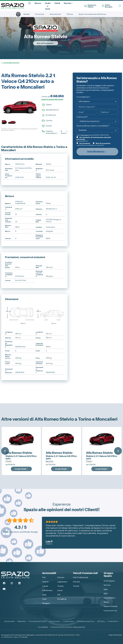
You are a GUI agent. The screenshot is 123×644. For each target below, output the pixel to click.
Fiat (44, 577)
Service (67, 3)
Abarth (45, 582)
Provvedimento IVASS (38, 621)
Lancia (45, 586)
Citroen (61, 577)
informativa (85, 135)
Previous (5, 451)
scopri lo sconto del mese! (52, 99)
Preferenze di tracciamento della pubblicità (68, 627)
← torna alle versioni (10, 62)
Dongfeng (62, 599)
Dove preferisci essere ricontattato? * (93, 126)
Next (118, 451)
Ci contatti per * (84, 97)
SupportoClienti (90, 6)
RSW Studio (118, 635)
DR (59, 595)
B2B (106, 594)
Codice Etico (113, 621)
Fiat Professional (80, 577)
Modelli (26, 14)
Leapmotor (62, 582)
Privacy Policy (55, 621)
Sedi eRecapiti (107, 6)
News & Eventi (55, 14)
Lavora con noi (110, 610)
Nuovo (38, 3)
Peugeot (46, 603)
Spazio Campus (111, 606)
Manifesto (22, 621)
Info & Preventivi (46, 43)
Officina (70, 14)
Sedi (106, 589)
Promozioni (40, 14)
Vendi (57, 3)
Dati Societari (9, 621)
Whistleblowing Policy (86, 621)
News (106, 602)
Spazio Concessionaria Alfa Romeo (92, 14)
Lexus (60, 590)
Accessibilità (43, 627)
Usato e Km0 (48, 6)
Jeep (44, 595)
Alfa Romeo (47, 590)
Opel (44, 599)
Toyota (60, 586)
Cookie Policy (69, 621)
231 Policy (101, 621)
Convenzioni (109, 598)
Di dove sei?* (82, 117)
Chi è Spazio (109, 581)
